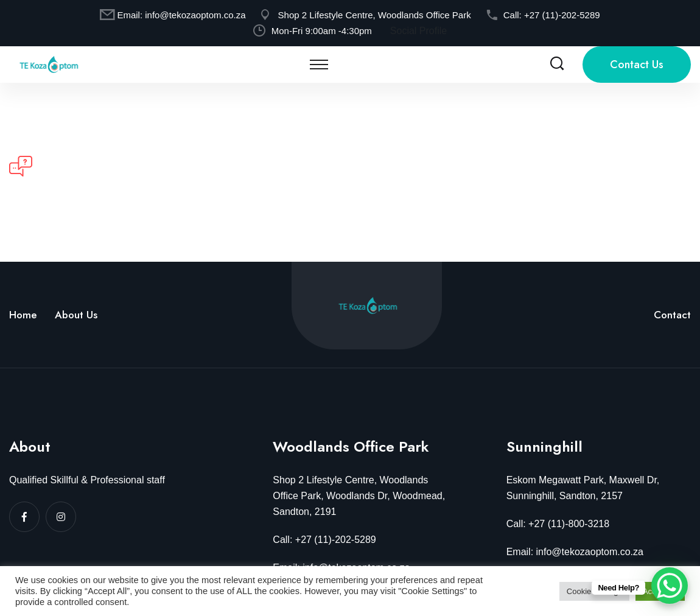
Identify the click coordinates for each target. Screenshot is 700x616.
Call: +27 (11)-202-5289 (324, 540)
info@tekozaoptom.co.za (195, 15)
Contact (672, 315)
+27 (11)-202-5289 (562, 15)
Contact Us (637, 65)
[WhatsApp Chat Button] (670, 586)
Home (23, 315)
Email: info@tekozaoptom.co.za (575, 552)
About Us (76, 315)
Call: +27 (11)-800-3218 (558, 524)
